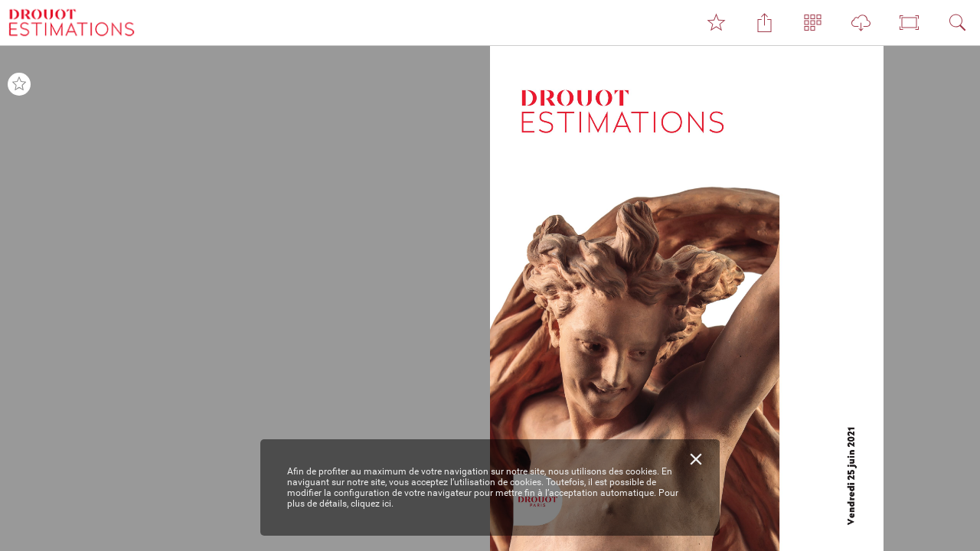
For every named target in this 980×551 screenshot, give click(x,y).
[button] (716, 23)
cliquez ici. (372, 504)
